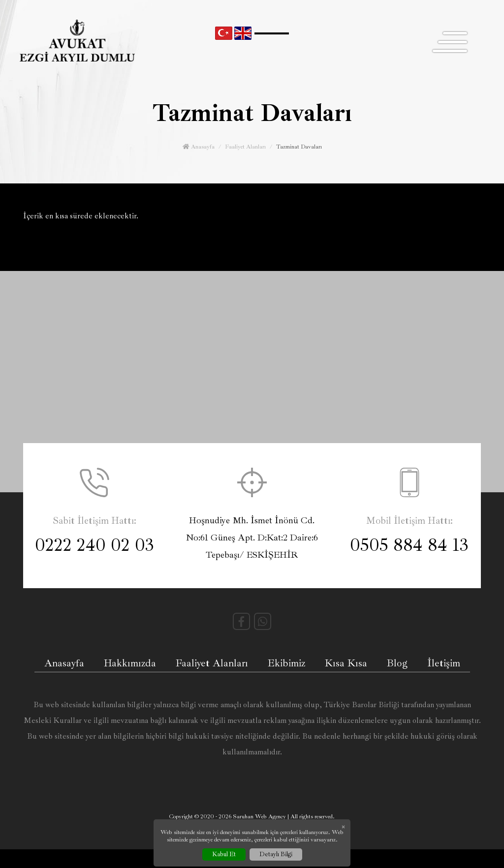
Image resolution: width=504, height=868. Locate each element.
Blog (397, 663)
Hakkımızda (130, 663)
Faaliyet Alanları (245, 147)
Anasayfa (199, 147)
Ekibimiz (286, 663)
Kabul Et (224, 854)
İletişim (444, 663)
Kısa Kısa (346, 663)
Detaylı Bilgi (276, 854)
